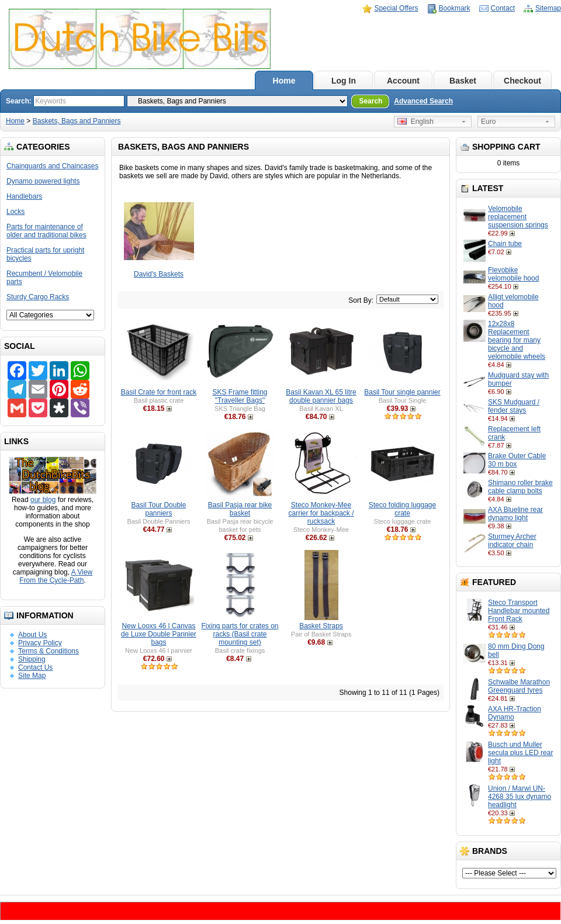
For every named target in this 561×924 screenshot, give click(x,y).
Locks (15, 212)
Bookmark (455, 8)
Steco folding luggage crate (402, 509)
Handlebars (24, 196)
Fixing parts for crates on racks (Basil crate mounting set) (240, 634)
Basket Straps (321, 626)
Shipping (32, 659)
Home (284, 81)
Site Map (32, 676)
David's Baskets (159, 274)
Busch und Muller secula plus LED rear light (520, 753)
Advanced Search (423, 101)
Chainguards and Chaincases (52, 166)
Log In (344, 81)
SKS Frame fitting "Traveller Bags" (240, 396)
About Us (32, 635)
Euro (488, 122)
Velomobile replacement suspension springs (518, 217)
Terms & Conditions (49, 651)
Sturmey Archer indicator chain (512, 541)
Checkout (522, 81)
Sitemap (548, 8)
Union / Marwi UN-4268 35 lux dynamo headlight (520, 797)
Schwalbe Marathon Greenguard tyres (519, 686)
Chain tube (505, 244)
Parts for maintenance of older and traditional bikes (46, 231)
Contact (503, 8)
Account (403, 81)
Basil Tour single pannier (402, 392)
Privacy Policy (40, 643)
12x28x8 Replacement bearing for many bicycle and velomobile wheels (517, 340)
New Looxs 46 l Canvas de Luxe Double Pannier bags (159, 634)
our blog (43, 500)
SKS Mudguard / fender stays (514, 406)
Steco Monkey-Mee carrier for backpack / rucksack (321, 513)
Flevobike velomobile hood (513, 274)
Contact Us (35, 667)
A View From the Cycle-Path (56, 576)
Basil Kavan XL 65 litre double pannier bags (321, 396)
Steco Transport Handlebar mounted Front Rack (519, 611)
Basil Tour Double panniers (159, 509)
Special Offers (396, 8)
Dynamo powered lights (43, 181)
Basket (463, 81)
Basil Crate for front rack (159, 392)
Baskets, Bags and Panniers (77, 121)
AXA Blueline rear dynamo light (515, 514)
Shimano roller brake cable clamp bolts (520, 487)
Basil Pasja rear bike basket (240, 509)
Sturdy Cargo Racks (38, 297)
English (415, 122)
